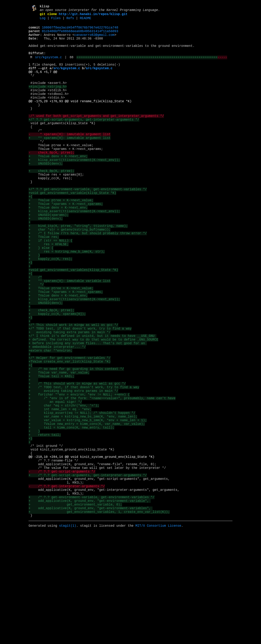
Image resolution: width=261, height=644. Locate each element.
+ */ (36, 344)
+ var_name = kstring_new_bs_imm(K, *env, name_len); (83, 506)
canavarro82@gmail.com (94, 40)
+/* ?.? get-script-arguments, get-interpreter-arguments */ (84, 143)
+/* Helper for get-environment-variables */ (70, 434)
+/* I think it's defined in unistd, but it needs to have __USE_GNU (92, 407)
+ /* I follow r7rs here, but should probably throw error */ (88, 282)
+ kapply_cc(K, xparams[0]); (57, 380)
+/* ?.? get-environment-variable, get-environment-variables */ (88, 228)
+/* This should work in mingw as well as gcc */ (73, 394)
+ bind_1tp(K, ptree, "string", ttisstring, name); (78, 273)
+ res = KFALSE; (49, 295)
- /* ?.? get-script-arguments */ (62, 573)
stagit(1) (68, 638)
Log (43, 21)
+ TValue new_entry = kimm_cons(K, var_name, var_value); (87, 515)
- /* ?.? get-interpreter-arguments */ (67, 591)
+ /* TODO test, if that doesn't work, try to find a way (84, 470)
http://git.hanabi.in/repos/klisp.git (93, 16)
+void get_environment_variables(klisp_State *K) (73, 326)
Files (56, 21)
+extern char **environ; (50, 425)
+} (30, 318)
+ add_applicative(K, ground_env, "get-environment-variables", (91, 618)
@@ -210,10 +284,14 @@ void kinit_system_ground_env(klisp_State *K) (92, 555)
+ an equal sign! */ (55, 488)
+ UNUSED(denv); (46, 197)
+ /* (35, 335)
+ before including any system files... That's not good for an (88, 416)
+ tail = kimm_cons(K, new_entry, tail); (71, 519)
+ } (34, 309)
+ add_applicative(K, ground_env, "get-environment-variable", (90, 609)
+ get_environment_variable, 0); (75, 613)
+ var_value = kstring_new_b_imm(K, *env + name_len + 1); (88, 510)
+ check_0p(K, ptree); (51, 206)
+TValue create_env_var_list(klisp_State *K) (70, 438)
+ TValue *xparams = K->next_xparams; (66, 246)
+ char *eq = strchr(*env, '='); (64, 492)
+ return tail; (45, 528)
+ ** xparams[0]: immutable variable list (70, 340)
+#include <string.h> (48, 102)
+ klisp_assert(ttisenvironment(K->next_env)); (74, 192)
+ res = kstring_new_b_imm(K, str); (67, 304)
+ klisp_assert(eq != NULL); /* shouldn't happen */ (82, 501)
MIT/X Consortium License (158, 638)
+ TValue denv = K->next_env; (58, 188)
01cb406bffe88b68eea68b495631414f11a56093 (80, 36)
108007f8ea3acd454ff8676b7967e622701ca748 (80, 31)
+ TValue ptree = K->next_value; (61, 241)
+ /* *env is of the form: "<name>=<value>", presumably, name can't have (102, 483)
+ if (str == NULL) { (50, 291)
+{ (30, 237)
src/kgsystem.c (48, 67)
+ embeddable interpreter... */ (57, 421)
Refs (70, 21)
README (85, 21)
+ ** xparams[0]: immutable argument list (70, 165)
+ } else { (41, 300)
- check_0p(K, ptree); (51, 183)
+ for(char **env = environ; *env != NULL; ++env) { (79, 479)
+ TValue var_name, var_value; (59, 452)
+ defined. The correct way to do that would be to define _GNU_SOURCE (93, 412)
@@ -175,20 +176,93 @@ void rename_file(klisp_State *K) (80, 120)
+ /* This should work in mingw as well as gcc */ (77, 465)
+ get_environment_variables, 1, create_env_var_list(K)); (99, 622)
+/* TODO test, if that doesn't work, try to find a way (80, 398)
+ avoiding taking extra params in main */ (70, 403)
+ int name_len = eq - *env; (60, 497)
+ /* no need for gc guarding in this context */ (76, 447)
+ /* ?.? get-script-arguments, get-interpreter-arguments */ (88, 577)
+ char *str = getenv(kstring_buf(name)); (70, 277)
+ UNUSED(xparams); (49, 259)
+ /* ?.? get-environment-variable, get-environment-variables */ (92, 604)
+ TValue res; (44, 286)
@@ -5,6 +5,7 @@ (43, 85)
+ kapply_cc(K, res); (50, 313)
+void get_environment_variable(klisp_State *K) (72, 232)
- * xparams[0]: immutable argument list (70, 161)
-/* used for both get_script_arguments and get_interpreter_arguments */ (96, 138)
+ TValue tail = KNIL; (51, 456)
